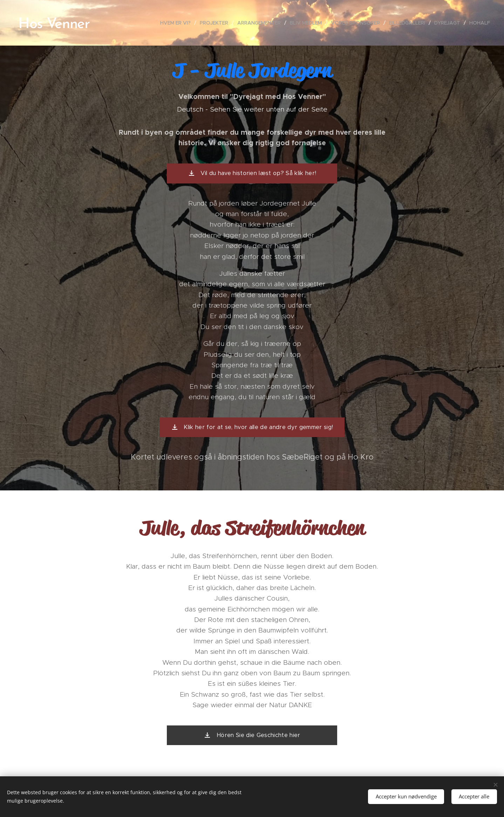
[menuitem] (177, 23)
